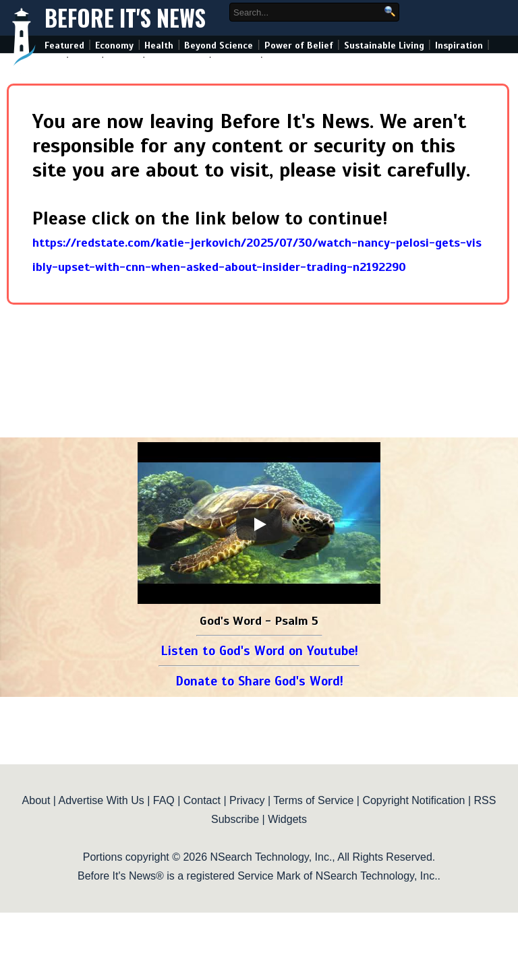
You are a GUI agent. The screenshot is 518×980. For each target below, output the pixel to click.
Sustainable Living (384, 45)
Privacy (247, 800)
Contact (202, 800)
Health (159, 45)
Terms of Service (313, 800)
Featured (64, 45)
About (36, 800)
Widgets (287, 819)
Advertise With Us (102, 800)
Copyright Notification (413, 800)
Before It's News (125, 18)
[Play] (259, 524)
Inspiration (459, 45)
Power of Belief (299, 45)
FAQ (164, 800)
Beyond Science (219, 45)
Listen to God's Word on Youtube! (259, 651)
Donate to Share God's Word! (259, 681)
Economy (114, 45)
